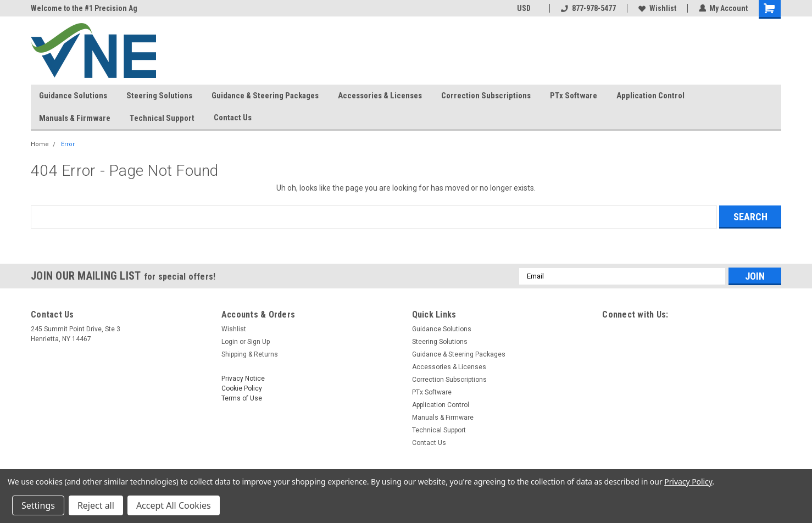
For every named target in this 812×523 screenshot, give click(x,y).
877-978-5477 (588, 8)
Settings (38, 505)
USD (527, 8)
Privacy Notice (243, 379)
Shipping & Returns (250, 354)
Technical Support (162, 118)
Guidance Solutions (73, 96)
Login (230, 342)
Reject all (96, 505)
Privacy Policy (688, 482)
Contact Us (237, 118)
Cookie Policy (242, 388)
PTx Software (574, 96)
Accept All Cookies (174, 505)
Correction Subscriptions (486, 96)
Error (68, 144)
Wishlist (657, 8)
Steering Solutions (159, 96)
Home (40, 144)
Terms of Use (242, 398)
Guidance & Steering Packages (265, 96)
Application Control (650, 96)
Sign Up (258, 342)
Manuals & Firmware (75, 118)
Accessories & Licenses (380, 96)
